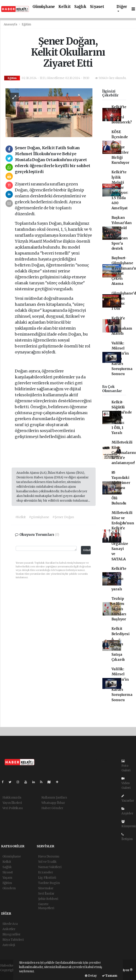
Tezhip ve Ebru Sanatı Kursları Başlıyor (119, 609)
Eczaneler (46, 872)
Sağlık (80, 7)
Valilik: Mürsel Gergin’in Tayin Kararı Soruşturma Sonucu (122, 359)
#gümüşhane (39, 517)
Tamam (110, 976)
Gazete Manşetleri (46, 906)
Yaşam (7, 878)
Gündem (9, 888)
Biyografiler (12, 934)
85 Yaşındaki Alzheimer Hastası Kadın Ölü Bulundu (121, 488)
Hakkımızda (12, 797)
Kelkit (65, 7)
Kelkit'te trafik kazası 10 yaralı (119, 579)
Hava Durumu (49, 856)
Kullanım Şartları (54, 797)
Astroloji (9, 945)
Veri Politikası (13, 808)
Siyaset (97, 7)
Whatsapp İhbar (53, 803)
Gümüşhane (44, 7)
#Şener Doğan (63, 517)
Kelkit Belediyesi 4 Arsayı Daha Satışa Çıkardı (121, 644)
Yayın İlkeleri (12, 803)
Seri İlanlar (46, 893)
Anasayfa (11, 24)
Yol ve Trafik (47, 862)
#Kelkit (21, 517)
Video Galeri (126, 783)
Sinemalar (46, 888)
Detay (91, 976)
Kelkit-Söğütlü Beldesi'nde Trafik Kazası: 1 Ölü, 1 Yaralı (122, 418)
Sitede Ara (10, 924)
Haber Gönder (52, 808)
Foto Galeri (126, 766)
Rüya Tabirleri (13, 940)
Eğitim (26, 24)
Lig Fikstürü (47, 878)
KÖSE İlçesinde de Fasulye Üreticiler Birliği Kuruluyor (120, 147)
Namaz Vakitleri (50, 867)
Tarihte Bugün (49, 883)
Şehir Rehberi (48, 899)
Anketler (9, 929)
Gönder (87, 550)
